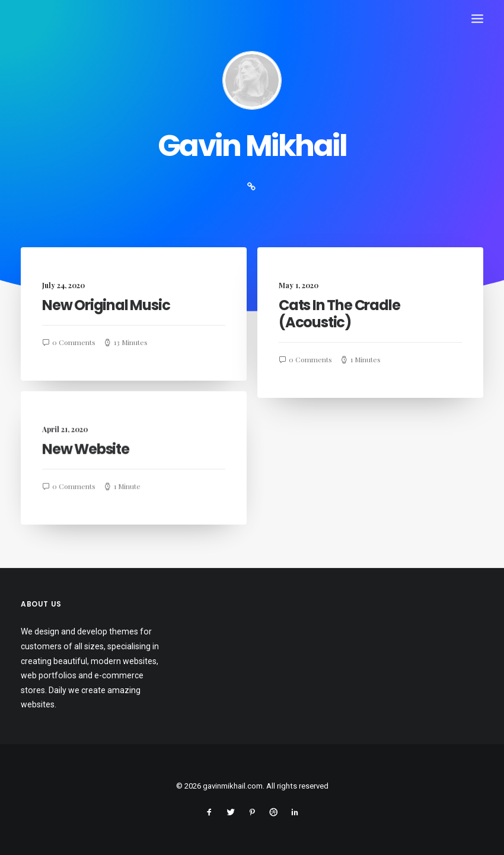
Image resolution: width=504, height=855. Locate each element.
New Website (86, 460)
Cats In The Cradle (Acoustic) (339, 315)
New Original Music (106, 305)
